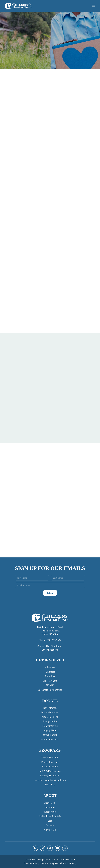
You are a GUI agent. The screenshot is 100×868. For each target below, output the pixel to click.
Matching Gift (50, 735)
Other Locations (50, 649)
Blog (50, 821)
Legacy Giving (50, 730)
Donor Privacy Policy (51, 863)
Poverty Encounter (50, 775)
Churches (50, 676)
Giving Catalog (50, 721)
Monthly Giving (50, 726)
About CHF (50, 802)
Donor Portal (50, 708)
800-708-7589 (54, 640)
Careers (50, 825)
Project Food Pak (50, 739)
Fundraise (50, 672)
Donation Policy (31, 863)
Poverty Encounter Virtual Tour (50, 780)
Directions (56, 646)
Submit (50, 593)
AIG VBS (50, 685)
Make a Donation (50, 712)
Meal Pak (50, 784)
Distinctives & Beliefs (50, 816)
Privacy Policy (69, 863)
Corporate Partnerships (50, 690)
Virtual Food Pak (50, 717)
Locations (50, 807)
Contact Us (43, 646)
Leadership (50, 811)
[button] (94, 6)
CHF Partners (50, 681)
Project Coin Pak (50, 766)
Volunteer (50, 667)
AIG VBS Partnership (50, 771)
